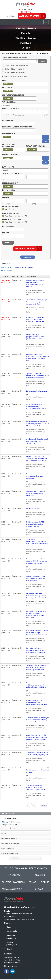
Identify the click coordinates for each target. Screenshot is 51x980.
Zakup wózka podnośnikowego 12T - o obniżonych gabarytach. (37, 754)
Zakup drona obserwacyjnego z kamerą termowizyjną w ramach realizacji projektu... (38, 302)
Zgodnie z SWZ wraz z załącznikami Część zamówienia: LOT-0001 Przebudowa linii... (38, 376)
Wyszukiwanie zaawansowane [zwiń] (15, 76)
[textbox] (14, 84)
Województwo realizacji (13, 95)
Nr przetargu (8, 226)
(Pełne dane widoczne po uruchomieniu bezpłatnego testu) (36, 293)
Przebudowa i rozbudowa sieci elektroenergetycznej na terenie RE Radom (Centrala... (38, 424)
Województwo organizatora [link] (10, 843)
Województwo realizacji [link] (9, 839)
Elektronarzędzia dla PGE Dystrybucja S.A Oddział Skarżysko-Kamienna (35, 524)
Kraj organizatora (10, 155)
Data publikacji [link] (15, 858)
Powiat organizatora (35, 146)
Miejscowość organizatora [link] (9, 853)
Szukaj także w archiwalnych (14, 72)
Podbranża (7, 88)
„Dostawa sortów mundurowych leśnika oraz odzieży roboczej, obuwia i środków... (37, 720)
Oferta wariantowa (11, 213)
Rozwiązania (12, 931)
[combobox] (25, 84)
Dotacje (25, 48)
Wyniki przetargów (26, 38)
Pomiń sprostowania (11, 207)
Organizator (8, 120)
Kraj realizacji (8, 134)
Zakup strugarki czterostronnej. (37, 391)
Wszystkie (7, 216)
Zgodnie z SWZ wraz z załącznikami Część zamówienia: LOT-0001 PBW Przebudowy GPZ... (38, 357)
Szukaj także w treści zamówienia (15, 66)
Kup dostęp (28, 257)
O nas (9, 927)
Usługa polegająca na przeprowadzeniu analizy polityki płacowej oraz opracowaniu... (35, 338)
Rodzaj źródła (8, 190)
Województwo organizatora (9, 146)
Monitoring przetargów (11, 936)
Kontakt (10, 949)
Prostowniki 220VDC (33, 509)
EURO (46, 141)
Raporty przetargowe (12, 943)
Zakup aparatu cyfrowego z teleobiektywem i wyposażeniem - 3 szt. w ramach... (36, 283)
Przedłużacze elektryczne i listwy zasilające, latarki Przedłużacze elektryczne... (36, 319)
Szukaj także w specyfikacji (13, 69)
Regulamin (41, 875)
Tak (12, 209)
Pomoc (32, 882)
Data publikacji (9, 167)
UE (45, 137)
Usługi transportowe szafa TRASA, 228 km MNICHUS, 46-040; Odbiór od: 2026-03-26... (37, 459)
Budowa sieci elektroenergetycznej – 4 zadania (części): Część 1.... (36, 685)
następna (44, 806)
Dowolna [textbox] (6, 170)
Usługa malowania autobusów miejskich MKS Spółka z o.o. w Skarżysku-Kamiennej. (37, 561)
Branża (5, 81)
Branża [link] (4, 834)
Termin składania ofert (26, 267)
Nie (5, 209)
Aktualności (14, 875)
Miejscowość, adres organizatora (17, 127)
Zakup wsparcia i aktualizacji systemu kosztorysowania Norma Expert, (36, 493)
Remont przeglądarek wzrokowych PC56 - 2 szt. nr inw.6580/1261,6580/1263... (36, 650)
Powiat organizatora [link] (8, 848)
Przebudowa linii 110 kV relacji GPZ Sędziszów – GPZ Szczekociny (37, 441)
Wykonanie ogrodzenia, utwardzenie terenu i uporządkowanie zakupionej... (37, 406)
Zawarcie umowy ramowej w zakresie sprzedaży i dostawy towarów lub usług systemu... (37, 737)
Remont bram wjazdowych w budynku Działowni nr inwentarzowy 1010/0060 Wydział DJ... (36, 614)
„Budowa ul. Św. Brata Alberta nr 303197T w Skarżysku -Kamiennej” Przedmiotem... (37, 668)
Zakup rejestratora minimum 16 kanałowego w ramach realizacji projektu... (38, 770)
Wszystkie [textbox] (7, 105)
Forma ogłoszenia (10, 183)
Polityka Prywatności (14, 882)
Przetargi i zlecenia (26, 28)
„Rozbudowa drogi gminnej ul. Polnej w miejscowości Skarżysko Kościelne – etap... (37, 787)
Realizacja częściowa (11, 220)
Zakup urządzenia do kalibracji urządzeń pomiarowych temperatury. (37, 476)
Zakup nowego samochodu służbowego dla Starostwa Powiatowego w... (36, 578)
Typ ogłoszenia (9, 102)
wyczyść (14, 828)
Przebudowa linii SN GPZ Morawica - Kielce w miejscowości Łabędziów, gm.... (37, 702)
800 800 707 (26, 12)
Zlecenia (26, 33)
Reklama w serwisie (12, 889)
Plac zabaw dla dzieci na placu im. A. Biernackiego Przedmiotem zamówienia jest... (38, 633)
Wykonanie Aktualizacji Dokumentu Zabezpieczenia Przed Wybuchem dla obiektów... (38, 596)
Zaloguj (11, 16)
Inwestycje (26, 43)
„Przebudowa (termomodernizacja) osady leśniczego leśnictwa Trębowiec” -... (38, 543)
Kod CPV (5, 233)
